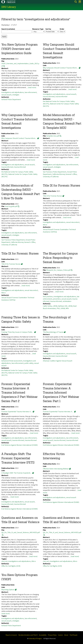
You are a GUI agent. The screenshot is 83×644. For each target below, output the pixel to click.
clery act (4, 561)
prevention (57, 299)
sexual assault (6, 95)
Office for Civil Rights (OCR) (11, 566)
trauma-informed (61, 97)
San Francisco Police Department (55, 172)
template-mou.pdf (53, 136)
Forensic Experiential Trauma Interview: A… (17, 412)
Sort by (48, 29)
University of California (51, 177)
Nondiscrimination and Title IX (28, 635)
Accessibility (43, 635)
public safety (29, 363)
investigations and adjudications (13, 92)
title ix (45, 225)
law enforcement (31, 92)
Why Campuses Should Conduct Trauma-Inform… (61, 68)
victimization (67, 301)
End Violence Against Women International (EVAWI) (20, 445)
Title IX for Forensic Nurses (52, 196)
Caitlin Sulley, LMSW (50, 306)
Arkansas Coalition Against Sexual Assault (58, 361)
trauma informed (49, 97)
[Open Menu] (80, 2)
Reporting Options (8, 590)
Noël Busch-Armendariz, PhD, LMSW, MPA (60, 307)
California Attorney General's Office (65, 174)
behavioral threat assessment (12, 361)
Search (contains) (8, 29)
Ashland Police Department (11, 100)
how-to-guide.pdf (11, 206)
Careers (60, 635)
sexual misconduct (73, 222)
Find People (74, 635)
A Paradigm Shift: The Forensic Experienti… (17, 473)
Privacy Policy (52, 635)
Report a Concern (11, 635)
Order (62, 29)
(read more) (32, 88)
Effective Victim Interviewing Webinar (56, 469)
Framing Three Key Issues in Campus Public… (18, 332)
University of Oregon (35, 639)
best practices (48, 297)
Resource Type (38, 29)
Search (76, 2)
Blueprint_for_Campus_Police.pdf (58, 270)
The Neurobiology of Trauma (53, 332)
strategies (16, 95)
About (66, 635)
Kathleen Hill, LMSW (65, 306)
